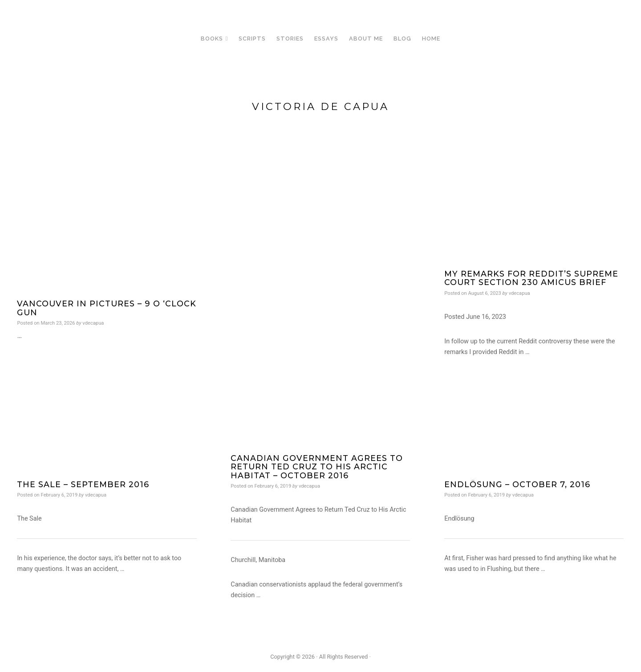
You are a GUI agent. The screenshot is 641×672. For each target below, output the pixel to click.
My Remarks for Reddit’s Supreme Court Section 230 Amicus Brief (531, 278)
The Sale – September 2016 (83, 484)
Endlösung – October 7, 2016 (517, 484)
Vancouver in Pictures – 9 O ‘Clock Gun (107, 308)
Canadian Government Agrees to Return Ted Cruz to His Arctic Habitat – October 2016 (317, 467)
